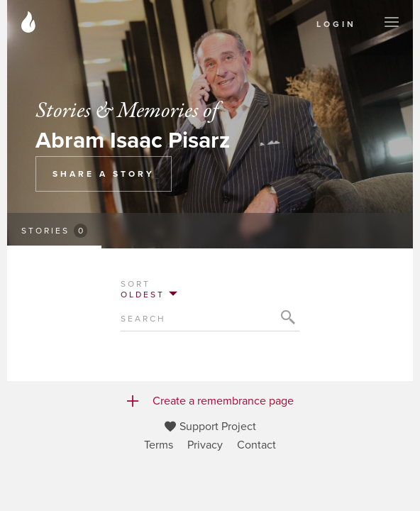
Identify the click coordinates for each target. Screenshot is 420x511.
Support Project (210, 427)
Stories (54, 231)
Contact (256, 445)
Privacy (205, 445)
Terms (159, 445)
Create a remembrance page (210, 401)
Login (336, 24)
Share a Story (104, 174)
